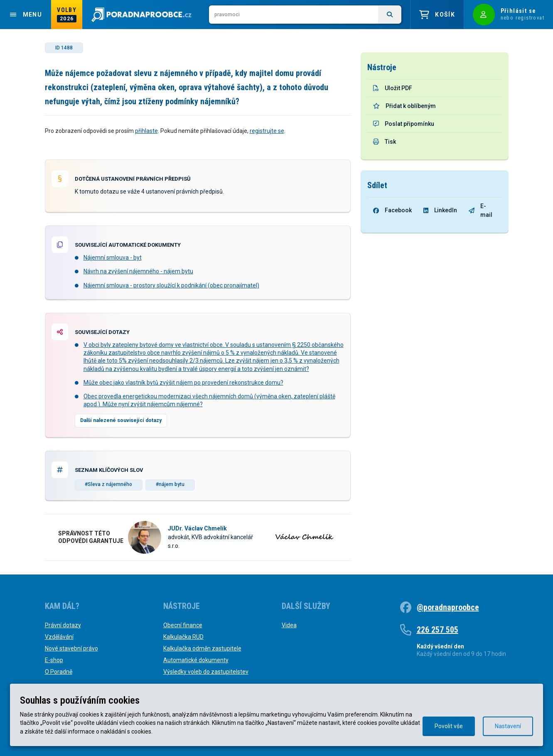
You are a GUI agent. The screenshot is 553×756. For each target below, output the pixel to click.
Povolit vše (449, 726)
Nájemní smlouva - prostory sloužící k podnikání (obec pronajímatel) (171, 285)
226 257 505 (437, 630)
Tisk (385, 142)
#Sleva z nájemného (108, 484)
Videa (289, 625)
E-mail (480, 210)
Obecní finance (183, 625)
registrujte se (267, 131)
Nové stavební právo (71, 648)
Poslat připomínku (404, 124)
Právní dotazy (63, 625)
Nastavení (508, 726)
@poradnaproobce (448, 607)
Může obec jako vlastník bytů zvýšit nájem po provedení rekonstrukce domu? (183, 383)
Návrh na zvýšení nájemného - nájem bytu (138, 271)
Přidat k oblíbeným (404, 106)
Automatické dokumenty (196, 660)
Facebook (392, 210)
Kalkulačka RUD (183, 637)
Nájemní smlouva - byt (113, 258)
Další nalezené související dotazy (121, 420)
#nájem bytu (170, 484)
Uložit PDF (393, 88)
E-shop (54, 660)
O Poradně (59, 672)
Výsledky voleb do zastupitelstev (206, 672)
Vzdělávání (59, 637)
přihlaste (146, 131)
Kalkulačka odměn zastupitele (202, 648)
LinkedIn (440, 210)
